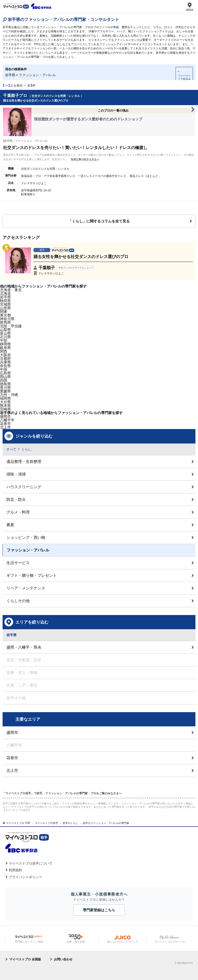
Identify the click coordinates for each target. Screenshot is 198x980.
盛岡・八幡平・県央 (24, 647)
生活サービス (18, 563)
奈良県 (5, 366)
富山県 (5, 333)
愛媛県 (5, 391)
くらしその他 (18, 601)
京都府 (5, 359)
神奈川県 (7, 319)
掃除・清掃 (16, 474)
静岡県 (5, 344)
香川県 (5, 387)
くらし (26, 449)
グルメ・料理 (18, 512)
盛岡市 (5, 416)
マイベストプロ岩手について (31, 863)
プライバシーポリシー (26, 877)
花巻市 (12, 758)
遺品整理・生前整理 (24, 461)
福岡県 (5, 398)
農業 (10, 525)
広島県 (5, 373)
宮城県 (5, 304)
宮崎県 (5, 409)
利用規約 (15, 870)
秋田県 (5, 301)
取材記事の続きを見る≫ (85, 159)
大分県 (5, 402)
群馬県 (5, 322)
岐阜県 (5, 348)
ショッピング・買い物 (26, 537)
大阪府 (5, 355)
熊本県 (5, 406)
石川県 (5, 337)
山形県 (5, 308)
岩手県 (5, 297)
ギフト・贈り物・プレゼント (32, 575)
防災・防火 (16, 499)
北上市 (12, 770)
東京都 (5, 315)
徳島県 (5, 384)
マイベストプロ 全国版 (25, 959)
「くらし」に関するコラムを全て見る (99, 221)
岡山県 (5, 377)
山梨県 (5, 330)
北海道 (5, 293)
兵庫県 (5, 362)
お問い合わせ (63, 959)
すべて (11, 449)
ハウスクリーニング (24, 487)
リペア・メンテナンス (26, 588)
